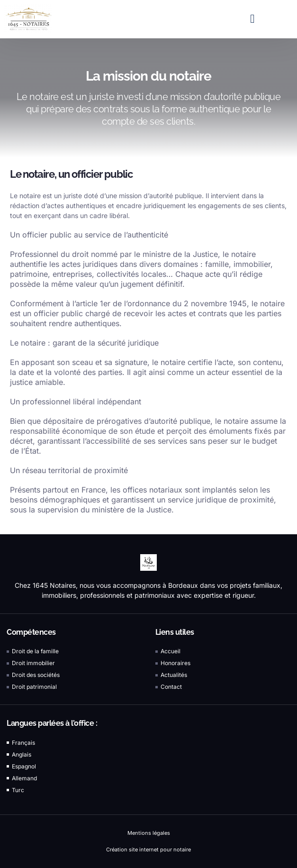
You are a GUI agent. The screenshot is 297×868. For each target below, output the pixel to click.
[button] (252, 19)
